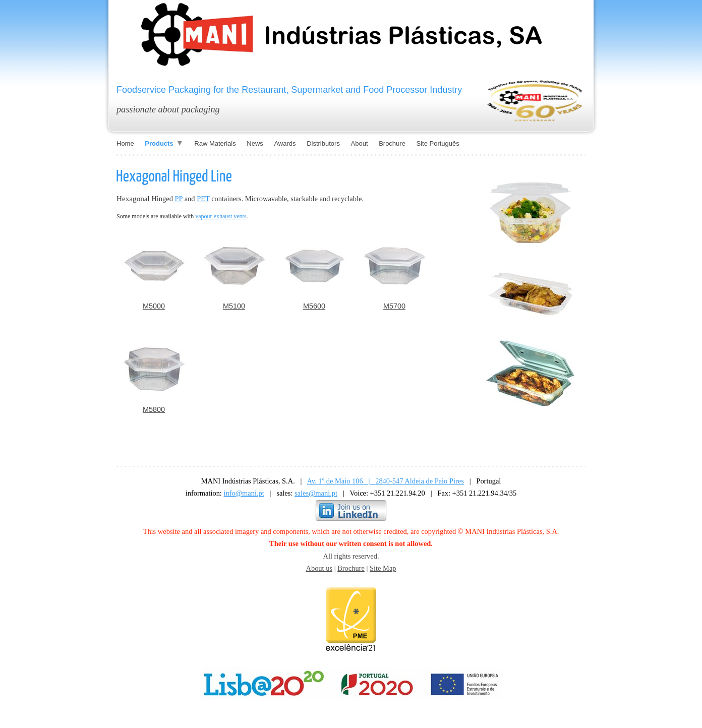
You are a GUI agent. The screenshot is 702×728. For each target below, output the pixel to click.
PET (203, 199)
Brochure (351, 568)
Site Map (383, 568)
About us (319, 568)
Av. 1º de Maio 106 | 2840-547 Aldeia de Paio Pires (386, 481)
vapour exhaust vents (221, 216)
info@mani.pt (244, 493)
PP (179, 199)
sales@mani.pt (316, 493)
